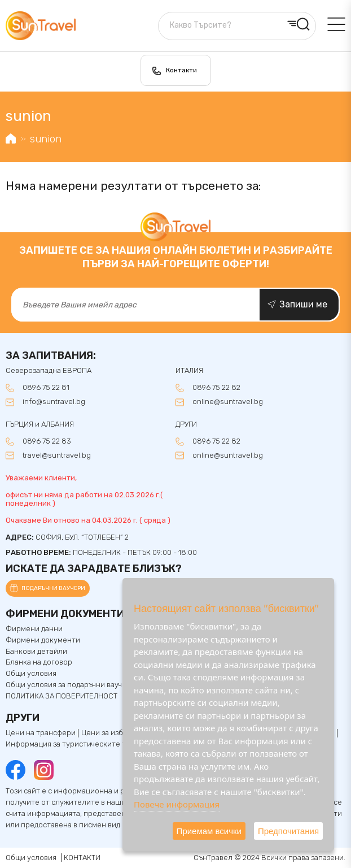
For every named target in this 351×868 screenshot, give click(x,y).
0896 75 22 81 (46, 388)
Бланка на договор (39, 662)
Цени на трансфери (41, 733)
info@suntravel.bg (54, 402)
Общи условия (31, 674)
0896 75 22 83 (47, 441)
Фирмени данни (34, 629)
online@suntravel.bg (228, 402)
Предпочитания (288, 831)
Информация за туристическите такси (74, 744)
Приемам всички (209, 831)
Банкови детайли (36, 652)
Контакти (181, 70)
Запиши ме (303, 304)
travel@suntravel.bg (57, 455)
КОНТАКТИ (82, 858)
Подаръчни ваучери (53, 588)
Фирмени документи (43, 640)
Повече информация (177, 804)
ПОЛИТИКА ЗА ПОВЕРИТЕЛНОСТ (62, 696)
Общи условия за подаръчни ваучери (71, 685)
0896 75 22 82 (216, 388)
